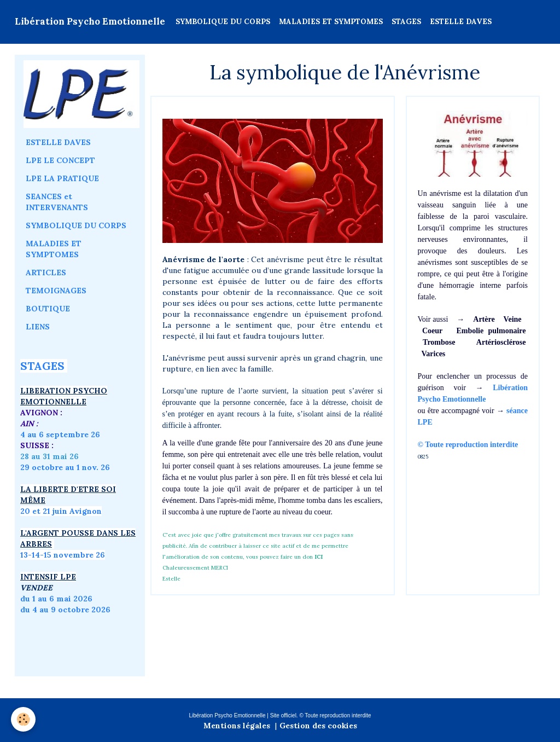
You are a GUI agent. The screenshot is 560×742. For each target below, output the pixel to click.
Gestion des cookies (318, 726)
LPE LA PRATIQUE (62, 178)
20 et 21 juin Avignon (61, 511)
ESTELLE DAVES (461, 22)
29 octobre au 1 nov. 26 (65, 467)
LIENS (38, 327)
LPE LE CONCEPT (60, 160)
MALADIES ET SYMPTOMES (331, 22)
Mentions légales (237, 726)
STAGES (406, 22)
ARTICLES (46, 273)
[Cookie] (23, 719)
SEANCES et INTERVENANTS (57, 202)
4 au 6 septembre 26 (60, 434)
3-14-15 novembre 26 (64, 555)
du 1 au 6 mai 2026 (57, 599)
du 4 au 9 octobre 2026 (65, 610)
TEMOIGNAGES (56, 291)
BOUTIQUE (48, 309)
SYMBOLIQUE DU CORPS (223, 22)
